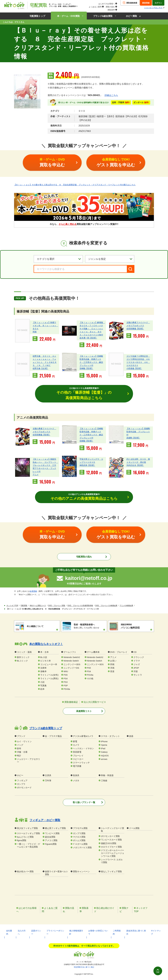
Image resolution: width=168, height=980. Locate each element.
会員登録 (33, 591)
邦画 (35, 332)
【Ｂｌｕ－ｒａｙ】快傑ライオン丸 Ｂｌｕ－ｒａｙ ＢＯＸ (45, 325)
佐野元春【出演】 (40, 368)
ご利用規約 (117, 933)
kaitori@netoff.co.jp (89, 578)
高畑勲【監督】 (133, 438)
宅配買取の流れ (84, 557)
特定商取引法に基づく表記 (84, 967)
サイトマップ (156, 933)
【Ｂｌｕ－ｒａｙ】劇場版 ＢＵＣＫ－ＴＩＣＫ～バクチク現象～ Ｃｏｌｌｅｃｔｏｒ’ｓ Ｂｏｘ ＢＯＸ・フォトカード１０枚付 (92, 328)
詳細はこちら (111, 95)
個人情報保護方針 (76, 933)
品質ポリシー (36, 933)
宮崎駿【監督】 (86, 368)
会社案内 (9, 933)
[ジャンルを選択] (110, 259)
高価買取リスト (84, 711)
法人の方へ (22, 933)
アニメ (36, 475)
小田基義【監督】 (134, 368)
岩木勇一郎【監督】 (88, 338)
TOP (156, 971)
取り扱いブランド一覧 (84, 803)
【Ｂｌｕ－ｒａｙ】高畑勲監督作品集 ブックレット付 (138, 432)
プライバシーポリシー (55, 933)
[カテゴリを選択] (58, 259)
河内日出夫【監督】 (135, 465)
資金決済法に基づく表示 (136, 933)
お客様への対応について (98, 933)
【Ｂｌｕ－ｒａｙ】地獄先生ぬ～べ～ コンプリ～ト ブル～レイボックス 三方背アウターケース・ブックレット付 (45, 465)
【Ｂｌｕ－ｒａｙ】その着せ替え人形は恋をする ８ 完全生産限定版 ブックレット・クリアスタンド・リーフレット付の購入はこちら (75, 185)
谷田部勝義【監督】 (135, 328)
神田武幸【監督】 (87, 465)
